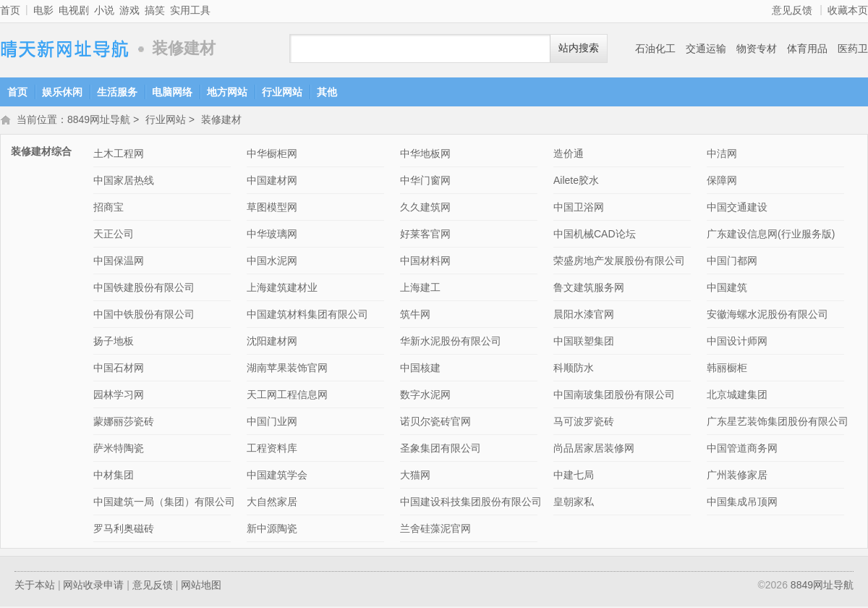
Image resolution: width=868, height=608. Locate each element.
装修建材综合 (41, 153)
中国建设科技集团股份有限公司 (471, 503)
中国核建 (420, 369)
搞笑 (155, 10)
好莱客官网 (425, 235)
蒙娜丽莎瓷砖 (124, 423)
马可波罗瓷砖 (584, 423)
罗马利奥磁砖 (124, 530)
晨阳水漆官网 (584, 316)
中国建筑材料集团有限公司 (307, 316)
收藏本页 (848, 10)
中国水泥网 (272, 262)
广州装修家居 (737, 476)
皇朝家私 (574, 503)
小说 (104, 10)
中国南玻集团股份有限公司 (614, 396)
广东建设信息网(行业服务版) (771, 235)
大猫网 (415, 476)
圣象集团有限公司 (441, 449)
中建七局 (574, 476)
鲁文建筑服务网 (589, 289)
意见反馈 (792, 10)
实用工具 (190, 10)
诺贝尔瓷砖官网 (435, 423)
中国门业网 (272, 423)
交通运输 (706, 48)
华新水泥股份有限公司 (451, 342)
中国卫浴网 (579, 208)
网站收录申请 (93, 586)
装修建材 (221, 121)
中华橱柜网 (272, 155)
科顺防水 (574, 369)
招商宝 (109, 208)
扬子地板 (114, 342)
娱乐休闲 (62, 92)
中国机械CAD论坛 (595, 235)
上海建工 (420, 289)
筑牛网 (415, 316)
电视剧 (74, 10)
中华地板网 (425, 155)
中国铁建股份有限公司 (144, 289)
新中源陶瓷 (272, 530)
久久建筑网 (425, 208)
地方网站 (227, 92)
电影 (43, 10)
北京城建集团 (737, 396)
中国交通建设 (737, 208)
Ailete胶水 (576, 182)
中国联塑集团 (584, 342)
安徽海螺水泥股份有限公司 (767, 316)
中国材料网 (425, 262)
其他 (327, 92)
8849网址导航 (65, 49)
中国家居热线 (124, 182)
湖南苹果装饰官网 (287, 369)
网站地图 (201, 586)
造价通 (569, 155)
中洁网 (722, 155)
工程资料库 (272, 449)
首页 (10, 10)
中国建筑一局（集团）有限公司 (164, 503)
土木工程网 (119, 155)
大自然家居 (272, 503)
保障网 (722, 182)
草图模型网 (272, 208)
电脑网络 (172, 92)
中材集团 (114, 476)
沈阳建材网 (272, 342)
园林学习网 (119, 396)
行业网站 (282, 92)
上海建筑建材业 (282, 289)
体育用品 (807, 48)
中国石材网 (119, 369)
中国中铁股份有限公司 (144, 316)
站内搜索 (579, 48)
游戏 (129, 10)
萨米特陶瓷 (119, 449)
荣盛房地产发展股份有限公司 (619, 262)
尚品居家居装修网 (594, 449)
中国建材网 (272, 182)
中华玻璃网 (272, 235)
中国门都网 (732, 262)
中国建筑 (727, 289)
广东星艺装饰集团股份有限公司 (778, 423)
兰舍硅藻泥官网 (435, 530)
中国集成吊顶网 (742, 503)
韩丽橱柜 (727, 369)
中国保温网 (119, 262)
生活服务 (117, 92)
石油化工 (655, 48)
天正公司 (114, 235)
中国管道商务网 (742, 449)
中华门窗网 (425, 182)
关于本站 (35, 586)
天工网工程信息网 (287, 396)
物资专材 (757, 48)
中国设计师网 (737, 342)
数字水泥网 (425, 396)
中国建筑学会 (277, 476)
